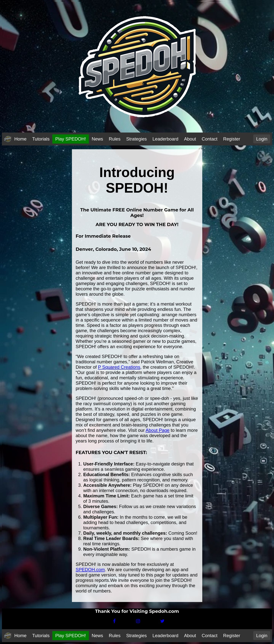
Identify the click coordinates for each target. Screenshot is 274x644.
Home (20, 139)
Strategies (136, 139)
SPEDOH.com (90, 570)
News (97, 139)
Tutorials (41, 139)
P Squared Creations (119, 367)
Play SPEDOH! (70, 139)
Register (232, 139)
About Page (157, 430)
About (190, 139)
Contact (210, 139)
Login (262, 139)
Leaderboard (165, 139)
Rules (115, 139)
